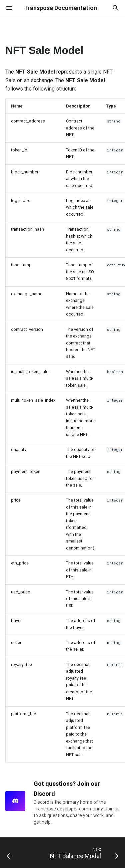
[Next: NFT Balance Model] (83, 853)
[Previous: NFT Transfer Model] (9, 853)
